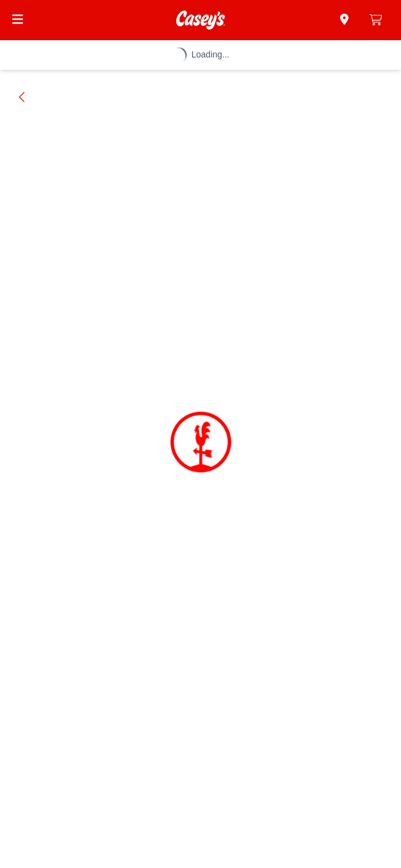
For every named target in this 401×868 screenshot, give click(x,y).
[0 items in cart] (376, 20)
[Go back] (23, 97)
